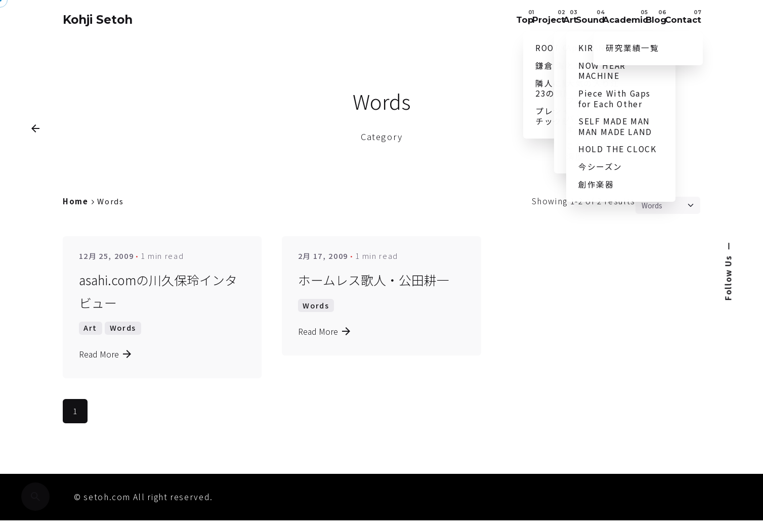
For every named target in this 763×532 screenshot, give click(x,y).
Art (90, 349)
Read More (105, 375)
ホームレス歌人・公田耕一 (374, 301)
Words (123, 349)
